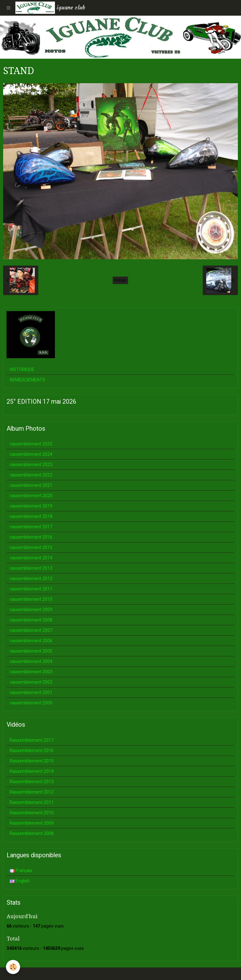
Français (21, 870)
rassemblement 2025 (31, 444)
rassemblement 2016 (31, 537)
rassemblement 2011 (31, 589)
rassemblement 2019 (31, 506)
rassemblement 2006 (31, 641)
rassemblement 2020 (31, 496)
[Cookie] (13, 967)
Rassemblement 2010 (32, 813)
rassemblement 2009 (31, 610)
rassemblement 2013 (31, 568)
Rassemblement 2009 (32, 823)
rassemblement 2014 (31, 558)
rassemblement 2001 (31, 692)
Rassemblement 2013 (32, 782)
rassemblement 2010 (31, 599)
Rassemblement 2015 (32, 761)
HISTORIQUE (22, 369)
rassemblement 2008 (31, 620)
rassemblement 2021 (31, 485)
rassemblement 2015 (31, 547)
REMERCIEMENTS (27, 380)
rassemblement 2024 (31, 454)
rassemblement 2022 (31, 475)
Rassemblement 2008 (32, 833)
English (20, 881)
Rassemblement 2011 (32, 802)
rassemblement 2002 (31, 682)
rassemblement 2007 (31, 630)
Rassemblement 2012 (32, 792)
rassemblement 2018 (31, 516)
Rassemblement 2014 (32, 771)
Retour (120, 280)
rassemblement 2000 (31, 703)
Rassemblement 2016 (32, 751)
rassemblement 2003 (31, 672)
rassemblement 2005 (31, 651)
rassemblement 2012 (31, 579)
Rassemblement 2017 (32, 740)
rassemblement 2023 (31, 465)
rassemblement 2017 (31, 527)
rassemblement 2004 (31, 661)
